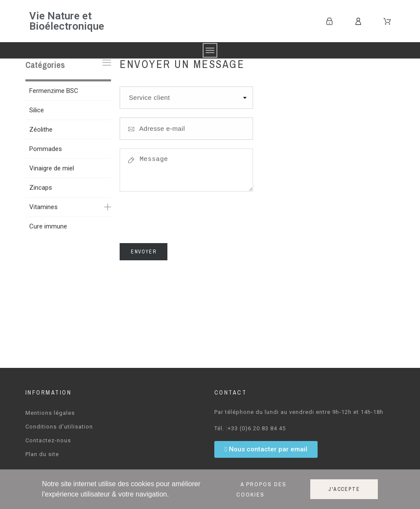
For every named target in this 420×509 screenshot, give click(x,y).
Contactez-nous (48, 440)
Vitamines (43, 207)
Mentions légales (50, 413)
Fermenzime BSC (54, 91)
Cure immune (48, 226)
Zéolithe (41, 130)
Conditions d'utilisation (59, 427)
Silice (37, 110)
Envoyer (143, 252)
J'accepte (344, 489)
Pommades (46, 149)
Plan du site (42, 454)
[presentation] (185, 220)
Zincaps (41, 188)
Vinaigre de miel (52, 168)
